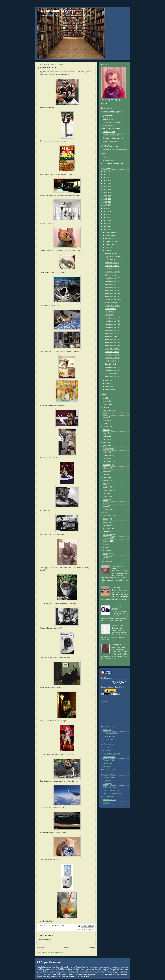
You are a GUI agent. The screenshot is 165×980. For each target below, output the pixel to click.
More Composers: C (112, 367)
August (108, 245)
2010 (106, 221)
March (108, 386)
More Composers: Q (112, 293)
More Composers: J (112, 333)
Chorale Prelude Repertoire (113, 163)
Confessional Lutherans (112, 754)
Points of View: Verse (111, 141)
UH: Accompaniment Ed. (112, 122)
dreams (106, 427)
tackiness (106, 532)
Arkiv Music (107, 750)
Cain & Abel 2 (110, 312)
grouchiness (107, 449)
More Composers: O (112, 318)
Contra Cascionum (112, 373)
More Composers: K (112, 330)
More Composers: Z (112, 263)
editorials (106, 430)
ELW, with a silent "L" (113, 349)
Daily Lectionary (109, 757)
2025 (106, 174)
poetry (105, 497)
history (105, 458)
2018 (106, 196)
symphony (107, 528)
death (105, 414)
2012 (106, 214)
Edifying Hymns (109, 125)
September (110, 242)
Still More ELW (110, 309)
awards (106, 401)
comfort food (108, 411)
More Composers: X (112, 269)
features (106, 436)
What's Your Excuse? (113, 306)
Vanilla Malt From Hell (113, 300)
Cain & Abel (109, 315)
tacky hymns (108, 535)
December (109, 232)
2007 (106, 230)
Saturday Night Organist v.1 (113, 138)
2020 (106, 190)
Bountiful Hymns (109, 132)
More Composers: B (112, 370)
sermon (106, 519)
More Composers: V (112, 278)
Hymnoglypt (107, 784)
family (105, 433)
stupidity (106, 525)
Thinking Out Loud (110, 800)
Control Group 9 (117, 625)
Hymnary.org (108, 763)
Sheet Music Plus (109, 770)
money (105, 478)
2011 (106, 217)
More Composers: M (112, 324)
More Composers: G (112, 346)
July (107, 248)
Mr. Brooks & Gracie (112, 361)
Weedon (106, 803)
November (109, 235)
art (82, 930)
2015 (106, 205)
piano (105, 493)
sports (105, 522)
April (107, 383)
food (105, 443)
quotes (105, 506)
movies (106, 481)
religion (106, 509)
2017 (106, 199)
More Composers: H (112, 343)
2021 (106, 187)
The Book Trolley (109, 160)
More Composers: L (112, 327)
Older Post (92, 948)
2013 (106, 211)
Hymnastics (107, 781)
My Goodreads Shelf (110, 733)
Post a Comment (45, 939)
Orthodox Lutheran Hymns (113, 793)
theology (106, 541)
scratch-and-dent (109, 516)
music (105, 484)
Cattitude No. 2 (110, 364)
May (107, 380)
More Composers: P (112, 297)
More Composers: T (112, 284)
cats (86, 930)
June (107, 251)
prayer (105, 503)
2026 (106, 171)
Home (66, 948)
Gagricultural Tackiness (113, 257)
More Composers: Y (112, 266)
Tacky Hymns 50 (117, 645)
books (105, 404)
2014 (106, 208)
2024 (106, 178)
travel (105, 544)
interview (106, 468)
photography (108, 490)
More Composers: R (112, 290)
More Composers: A (112, 376)
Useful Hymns (108, 119)
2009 (106, 224)
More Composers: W (113, 272)
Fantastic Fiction (109, 760)
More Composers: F (112, 352)
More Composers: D (112, 358)
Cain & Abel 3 (110, 260)
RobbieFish (108, 108)
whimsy (91, 930)
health (105, 452)
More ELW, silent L (112, 336)
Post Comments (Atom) (55, 953)
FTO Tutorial (116, 587)
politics (106, 500)
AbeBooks (107, 747)
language (106, 471)
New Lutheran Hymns (111, 790)
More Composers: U (112, 281)
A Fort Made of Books (58, 11)
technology (107, 538)
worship (106, 557)
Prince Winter (108, 739)
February (109, 389)
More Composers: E (112, 355)
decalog (106, 420)
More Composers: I (112, 340)
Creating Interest (109, 777)
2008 (106, 227)
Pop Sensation (108, 797)
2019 (106, 193)
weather (106, 551)
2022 (106, 184)
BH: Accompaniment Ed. (112, 135)
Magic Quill (107, 730)
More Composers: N (112, 321)
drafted (106, 423)
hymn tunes (107, 462)
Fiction (105, 439)
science (106, 513)
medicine (106, 474)
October (109, 239)
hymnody (106, 465)
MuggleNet (107, 766)
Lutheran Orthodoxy (110, 787)
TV (104, 548)
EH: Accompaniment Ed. (112, 129)
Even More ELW (111, 303)
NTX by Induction (109, 736)
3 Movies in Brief (111, 254)
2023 (106, 181)
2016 (106, 202)
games (105, 446)
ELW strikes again (112, 275)
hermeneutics (108, 455)
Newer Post (41, 948)
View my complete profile (113, 112)
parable (106, 487)
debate (106, 417)
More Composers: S (112, 287)
